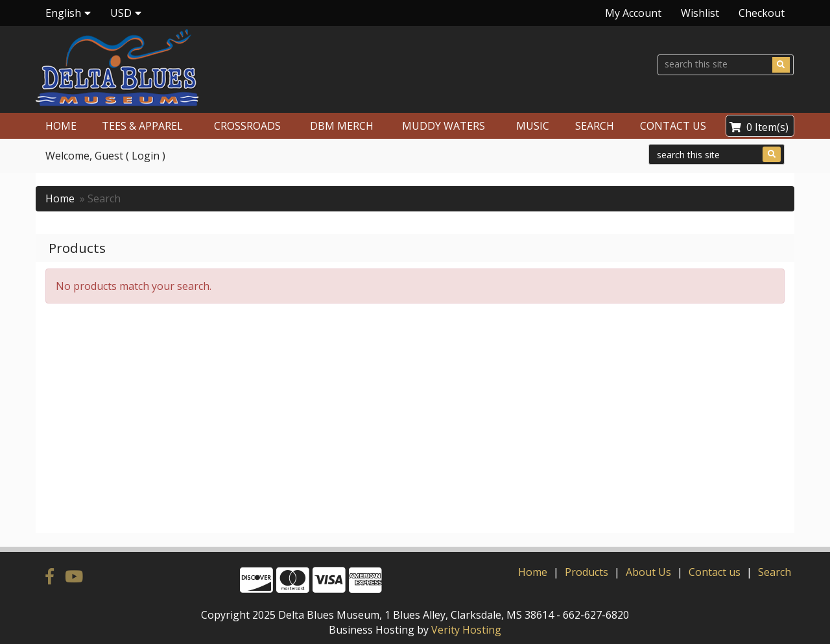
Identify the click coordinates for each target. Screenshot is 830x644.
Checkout (762, 13)
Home (60, 198)
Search (775, 572)
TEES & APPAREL (142, 126)
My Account (633, 13)
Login (146, 156)
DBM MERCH (342, 126)
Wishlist (700, 13)
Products (587, 572)
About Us (648, 572)
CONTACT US (673, 126)
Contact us (715, 572)
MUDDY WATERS (444, 126)
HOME (61, 126)
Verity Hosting (466, 630)
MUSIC (533, 126)
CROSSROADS (247, 126)
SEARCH (595, 126)
